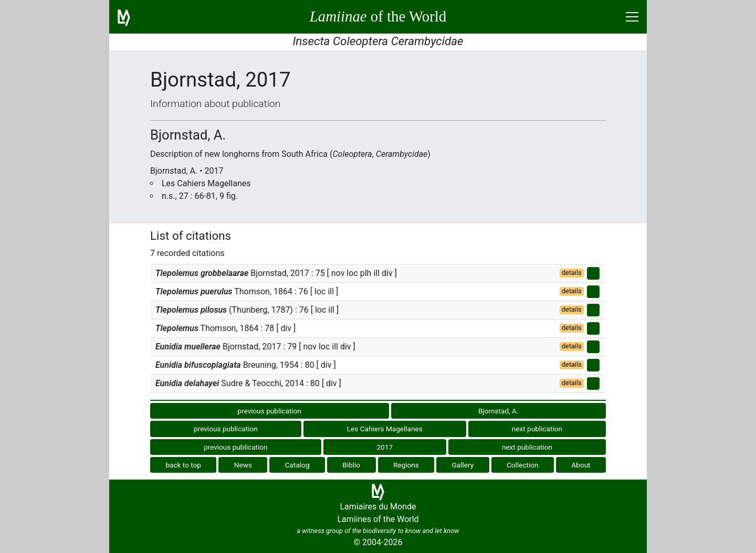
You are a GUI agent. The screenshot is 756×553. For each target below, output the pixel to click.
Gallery (463, 465)
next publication (537, 429)
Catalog (297, 465)
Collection (523, 465)
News (243, 465)
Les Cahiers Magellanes (385, 429)
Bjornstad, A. (498, 411)
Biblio (351, 465)
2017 (385, 447)
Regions (406, 465)
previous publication (269, 411)
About (581, 465)
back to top (183, 465)
